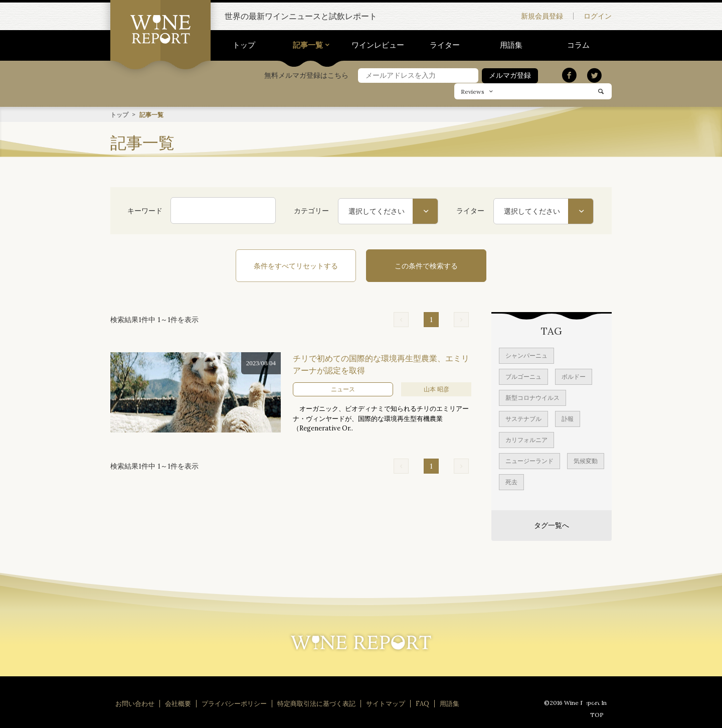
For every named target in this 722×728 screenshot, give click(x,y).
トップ (244, 45)
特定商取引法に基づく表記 (316, 703)
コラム (578, 45)
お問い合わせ (135, 703)
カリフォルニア (526, 439)
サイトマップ (386, 703)
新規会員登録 (542, 16)
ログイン (598, 16)
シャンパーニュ (526, 355)
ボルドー (574, 376)
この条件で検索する (426, 265)
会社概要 (178, 703)
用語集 (511, 45)
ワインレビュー (378, 45)
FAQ (422, 703)
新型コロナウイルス (532, 397)
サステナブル (523, 418)
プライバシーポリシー (234, 703)
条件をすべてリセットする (296, 265)
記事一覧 (308, 45)
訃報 (568, 418)
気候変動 (586, 460)
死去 (511, 481)
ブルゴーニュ (523, 376)
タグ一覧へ (552, 525)
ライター (445, 45)
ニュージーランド (529, 460)
